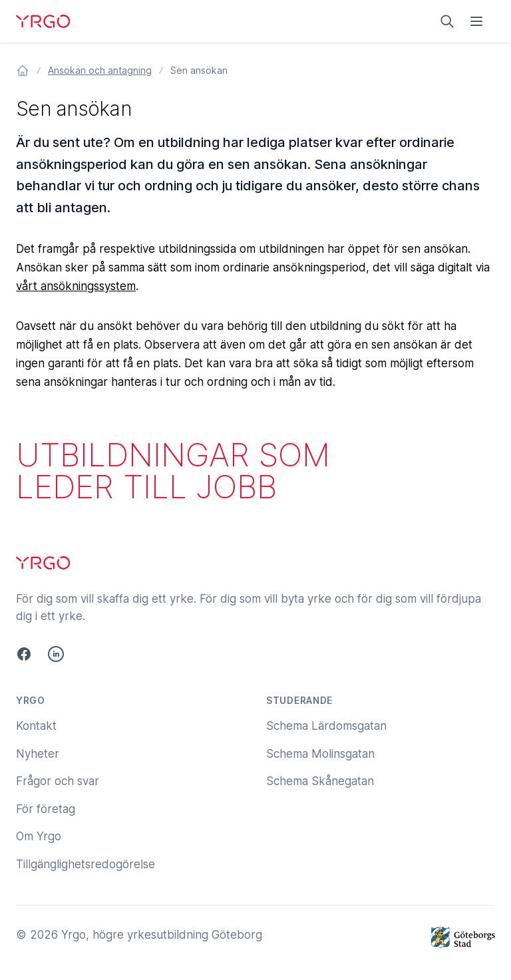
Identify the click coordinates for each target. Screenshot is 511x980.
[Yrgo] (43, 21)
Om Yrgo (39, 836)
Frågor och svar (58, 781)
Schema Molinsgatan (320, 754)
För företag (46, 809)
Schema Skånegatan (320, 781)
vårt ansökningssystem (76, 286)
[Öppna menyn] (476, 21)
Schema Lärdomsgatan (326, 726)
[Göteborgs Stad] (463, 937)
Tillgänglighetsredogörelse (85, 864)
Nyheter (38, 754)
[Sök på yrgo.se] (447, 21)
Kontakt (36, 726)
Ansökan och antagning (100, 70)
